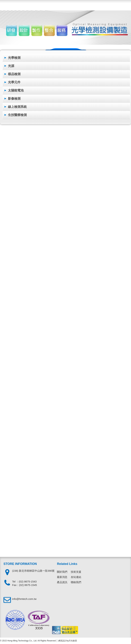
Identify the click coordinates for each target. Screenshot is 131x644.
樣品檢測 (14, 74)
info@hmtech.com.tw (24, 599)
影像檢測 (14, 99)
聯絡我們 (76, 582)
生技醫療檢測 (17, 115)
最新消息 (62, 577)
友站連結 (76, 577)
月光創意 (73, 641)
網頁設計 (62, 641)
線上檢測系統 (17, 107)
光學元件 (14, 82)
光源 (11, 66)
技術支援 (76, 572)
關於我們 (62, 572)
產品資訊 (62, 582)
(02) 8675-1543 (28, 581)
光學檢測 (14, 58)
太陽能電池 (16, 90)
